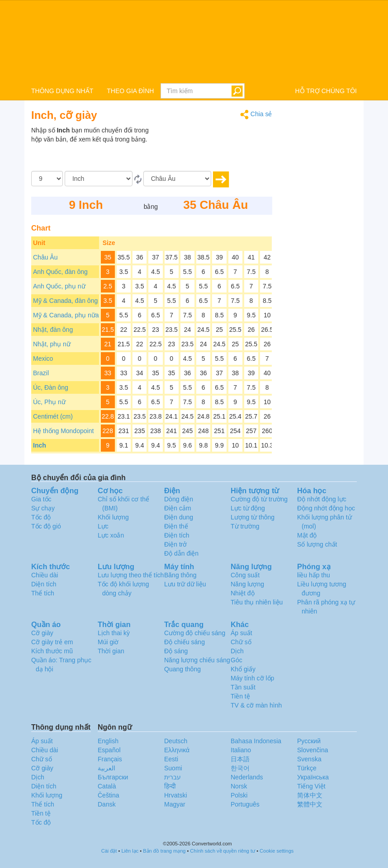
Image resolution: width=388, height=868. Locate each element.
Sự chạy (43, 508)
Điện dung (179, 517)
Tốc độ (41, 517)
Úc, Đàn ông (51, 387)
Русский (309, 741)
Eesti (171, 759)
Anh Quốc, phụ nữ (59, 286)
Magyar (175, 804)
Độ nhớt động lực (322, 499)
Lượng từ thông (253, 517)
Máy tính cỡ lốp (252, 678)
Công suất (245, 575)
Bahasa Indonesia (256, 741)
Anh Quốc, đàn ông (60, 272)
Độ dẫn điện (181, 553)
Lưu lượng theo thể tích (131, 575)
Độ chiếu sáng (185, 642)
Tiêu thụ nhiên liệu (257, 602)
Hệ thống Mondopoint (63, 431)
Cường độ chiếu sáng (195, 633)
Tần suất (243, 687)
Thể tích (43, 593)
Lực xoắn (111, 535)
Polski (239, 795)
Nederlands (247, 777)
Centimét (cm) (53, 416)
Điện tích (177, 535)
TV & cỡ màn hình (256, 705)
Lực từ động (248, 508)
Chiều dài (45, 575)
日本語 (240, 759)
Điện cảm (178, 508)
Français (110, 759)
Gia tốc (41, 499)
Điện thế (176, 526)
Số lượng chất (317, 544)
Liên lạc (130, 851)
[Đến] (177, 179)
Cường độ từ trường (259, 499)
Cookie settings (277, 851)
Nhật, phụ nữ (52, 344)
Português (245, 804)
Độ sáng (176, 651)
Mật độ (307, 535)
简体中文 (310, 795)
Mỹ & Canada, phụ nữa (66, 315)
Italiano (241, 750)
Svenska (309, 759)
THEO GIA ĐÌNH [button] (130, 91)
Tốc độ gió (46, 526)
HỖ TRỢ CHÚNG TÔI (326, 91)
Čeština (108, 795)
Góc (237, 660)
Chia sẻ (256, 115)
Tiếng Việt (311, 786)
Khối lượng (113, 517)
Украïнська (313, 777)
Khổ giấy (243, 669)
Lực (103, 526)
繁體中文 (310, 804)
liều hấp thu (314, 575)
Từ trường (245, 526)
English (108, 741)
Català (107, 786)
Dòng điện (179, 499)
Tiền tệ (240, 696)
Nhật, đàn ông (53, 330)
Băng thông (180, 575)
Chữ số (241, 642)
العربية (106, 768)
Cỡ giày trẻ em (52, 642)
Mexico (43, 359)
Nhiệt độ (243, 593)
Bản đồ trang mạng (164, 851)
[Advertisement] (216, 148)
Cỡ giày (42, 633)
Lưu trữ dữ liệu (185, 584)
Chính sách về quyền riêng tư (222, 851)
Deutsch (176, 741)
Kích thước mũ (52, 651)
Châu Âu (45, 257)
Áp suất (241, 633)
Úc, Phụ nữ (49, 402)
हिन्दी (170, 786)
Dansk (107, 804)
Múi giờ (108, 642)
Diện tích (44, 584)
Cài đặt (109, 851)
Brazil (41, 373)
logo (194, 41)
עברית (173, 777)
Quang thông (182, 669)
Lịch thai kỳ (114, 633)
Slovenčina (313, 750)
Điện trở (175, 544)
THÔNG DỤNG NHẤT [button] (62, 91)
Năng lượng (247, 584)
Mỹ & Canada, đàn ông (65, 301)
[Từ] (99, 179)
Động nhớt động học (326, 508)
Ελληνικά (177, 750)
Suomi (173, 768)
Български (113, 777)
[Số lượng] (47, 179)
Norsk (239, 786)
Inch (40, 445)
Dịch (237, 651)
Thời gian (111, 651)
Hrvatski (176, 795)
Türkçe (307, 768)
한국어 (240, 768)
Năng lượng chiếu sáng (197, 660)
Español (109, 750)
